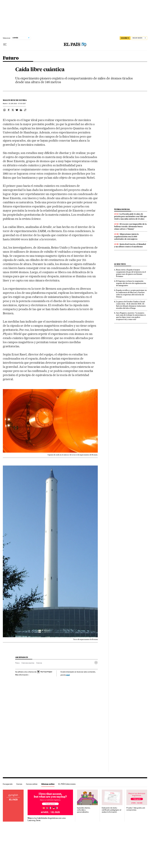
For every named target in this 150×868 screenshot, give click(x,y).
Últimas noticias (122, 209)
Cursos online (32, 784)
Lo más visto (120, 264)
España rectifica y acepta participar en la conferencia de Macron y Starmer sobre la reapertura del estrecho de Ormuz (131, 293)
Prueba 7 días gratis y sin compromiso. (136, 809)
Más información (22, 675)
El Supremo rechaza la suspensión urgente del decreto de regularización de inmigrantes (131, 283)
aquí (68, 675)
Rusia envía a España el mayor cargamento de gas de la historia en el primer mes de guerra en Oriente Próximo (131, 273)
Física (17, 663)
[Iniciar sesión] (139, 38)
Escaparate (8, 784)
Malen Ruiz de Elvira (15, 100)
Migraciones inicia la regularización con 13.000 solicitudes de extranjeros (126, 237)
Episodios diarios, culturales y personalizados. (84, 810)
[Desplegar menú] (5, 44)
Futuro (11, 58)
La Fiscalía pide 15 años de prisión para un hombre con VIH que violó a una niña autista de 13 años (130, 216)
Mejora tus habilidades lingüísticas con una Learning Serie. (47, 819)
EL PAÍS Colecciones (67, 784)
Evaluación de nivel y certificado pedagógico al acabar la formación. (111, 810)
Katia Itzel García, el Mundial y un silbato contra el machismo (130, 245)
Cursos (19, 784)
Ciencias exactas (28, 663)
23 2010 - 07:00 (17, 104)
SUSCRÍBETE (125, 38)
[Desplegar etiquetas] (96, 663)
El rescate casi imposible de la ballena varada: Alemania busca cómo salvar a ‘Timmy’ (130, 227)
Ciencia (39, 663)
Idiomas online (48, 784)
